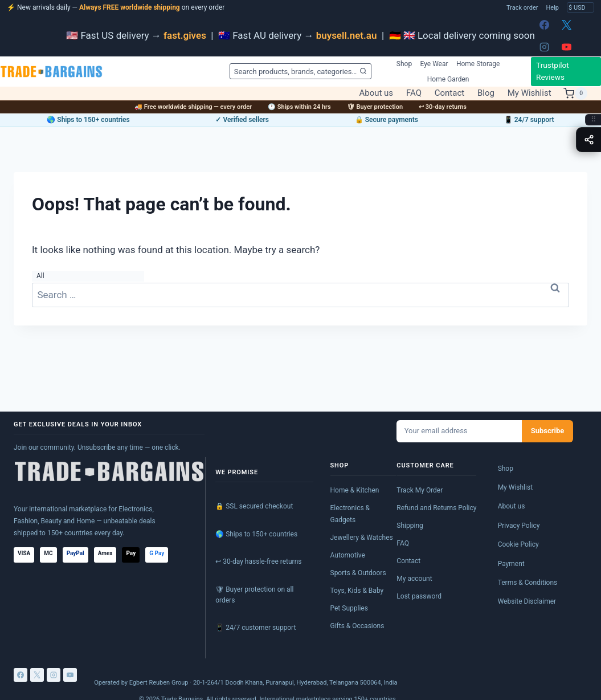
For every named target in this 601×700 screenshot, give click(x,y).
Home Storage (478, 64)
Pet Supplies (349, 608)
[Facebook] (545, 25)
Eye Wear (434, 64)
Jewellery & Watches (362, 538)
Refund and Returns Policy (436, 508)
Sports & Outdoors (358, 573)
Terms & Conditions (528, 583)
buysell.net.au (347, 35)
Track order (522, 8)
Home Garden (448, 79)
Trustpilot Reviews (553, 71)
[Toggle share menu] (588, 140)
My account (414, 579)
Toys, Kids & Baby (357, 591)
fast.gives (185, 35)
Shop (404, 64)
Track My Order (420, 490)
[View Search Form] (300, 71)
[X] (567, 25)
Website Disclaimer (527, 601)
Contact (449, 93)
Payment (511, 564)
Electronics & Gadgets (350, 514)
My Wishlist (530, 93)
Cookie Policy (518, 544)
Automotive (348, 555)
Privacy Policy (519, 526)
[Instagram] (545, 47)
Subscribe (548, 431)
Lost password (419, 596)
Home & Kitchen (355, 490)
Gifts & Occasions (357, 626)
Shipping (410, 526)
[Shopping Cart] (575, 93)
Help (552, 8)
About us (376, 93)
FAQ (414, 93)
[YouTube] (567, 47)
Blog (486, 93)
